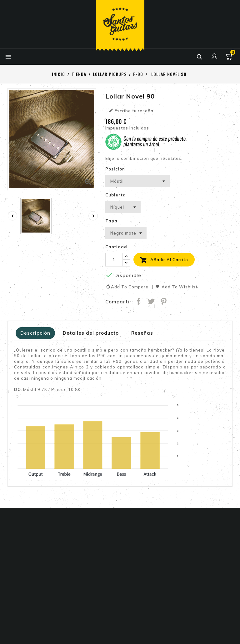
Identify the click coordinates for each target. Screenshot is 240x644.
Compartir (139, 302)
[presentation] (12, 216)
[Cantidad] (114, 260)
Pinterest (164, 302)
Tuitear (152, 302)
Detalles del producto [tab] (91, 333)
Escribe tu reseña (131, 111)
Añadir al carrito (164, 260)
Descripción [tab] (35, 333)
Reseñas (142, 333)
